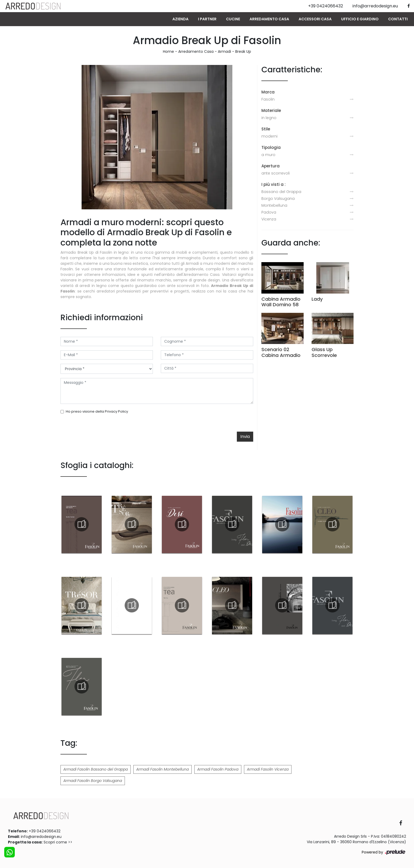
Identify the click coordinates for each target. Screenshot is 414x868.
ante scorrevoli (276, 173)
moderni (269, 136)
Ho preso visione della (97, 411)
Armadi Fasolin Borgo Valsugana (93, 781)
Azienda (180, 19)
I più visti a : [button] (274, 184)
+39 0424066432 (45, 831)
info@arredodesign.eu (41, 837)
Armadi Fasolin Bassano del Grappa (96, 769)
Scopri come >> (58, 842)
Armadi (224, 51)
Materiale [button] (271, 110)
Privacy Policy (116, 411)
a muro (268, 155)
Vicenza (269, 219)
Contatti (398, 19)
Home (168, 51)
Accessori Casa (315, 19)
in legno (269, 118)
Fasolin (268, 99)
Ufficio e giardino (360, 19)
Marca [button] (268, 92)
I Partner (207, 19)
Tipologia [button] (271, 147)
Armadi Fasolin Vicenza (268, 769)
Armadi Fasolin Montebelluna (163, 769)
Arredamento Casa (269, 19)
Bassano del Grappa (281, 192)
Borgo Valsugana (278, 199)
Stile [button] (266, 129)
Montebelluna (274, 205)
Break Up (243, 51)
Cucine (233, 19)
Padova (269, 212)
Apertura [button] (270, 166)
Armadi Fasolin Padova (218, 769)
